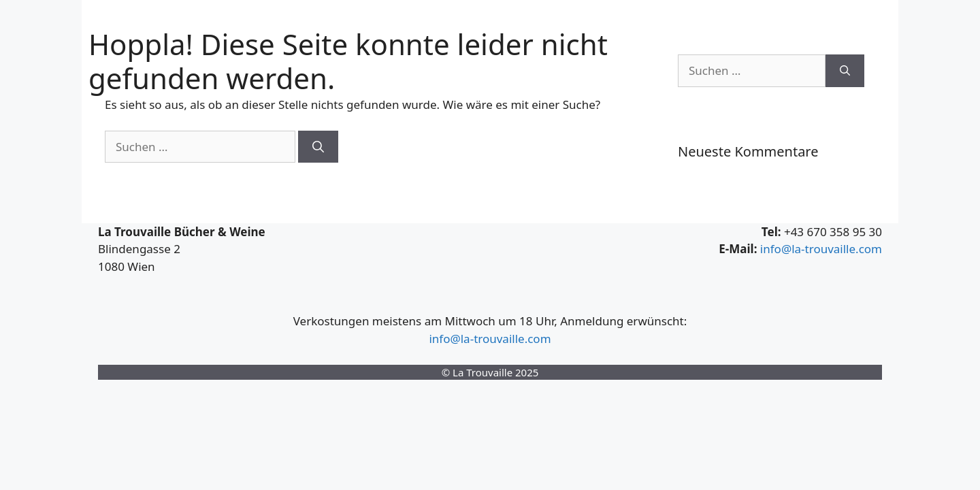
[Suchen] (318, 147)
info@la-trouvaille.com (821, 249)
